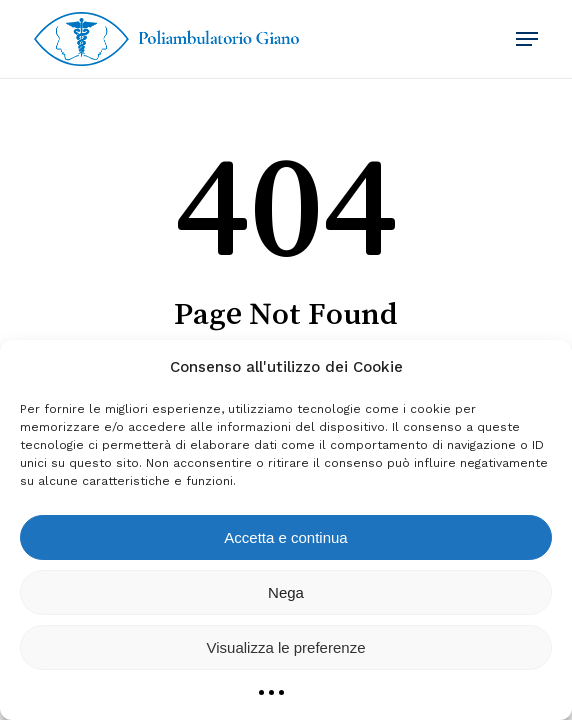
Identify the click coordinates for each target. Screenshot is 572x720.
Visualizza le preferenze (286, 647)
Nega (286, 592)
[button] (527, 39)
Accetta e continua (285, 537)
